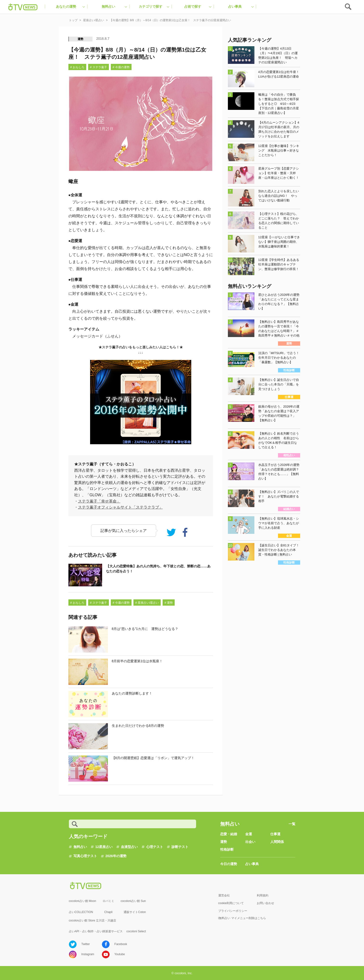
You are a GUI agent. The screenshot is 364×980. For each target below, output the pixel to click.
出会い (250, 842)
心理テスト (155, 847)
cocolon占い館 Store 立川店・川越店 (93, 920)
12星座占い (104, 847)
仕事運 (275, 834)
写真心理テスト (85, 856)
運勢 (81, 39)
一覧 (292, 824)
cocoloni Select (136, 931)
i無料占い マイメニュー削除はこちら (242, 918)
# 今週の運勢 (121, 67)
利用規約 (263, 895)
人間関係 (277, 842)
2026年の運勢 (116, 856)
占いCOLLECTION (81, 912)
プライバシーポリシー (233, 911)
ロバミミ (108, 901)
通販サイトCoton (135, 912)
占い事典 (252, 864)
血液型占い (129, 847)
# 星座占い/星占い (147, 603)
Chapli (108, 912)
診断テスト (180, 847)
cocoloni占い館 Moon (83, 901)
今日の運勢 (229, 864)
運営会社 (224, 895)
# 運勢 (169, 603)
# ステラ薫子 (99, 67)
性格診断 (227, 849)
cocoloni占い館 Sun (133, 901)
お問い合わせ (265, 903)
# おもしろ (77, 67)
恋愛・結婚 (229, 834)
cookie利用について (231, 903)
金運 (249, 834)
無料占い (80, 847)
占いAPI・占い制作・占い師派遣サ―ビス (96, 931)
